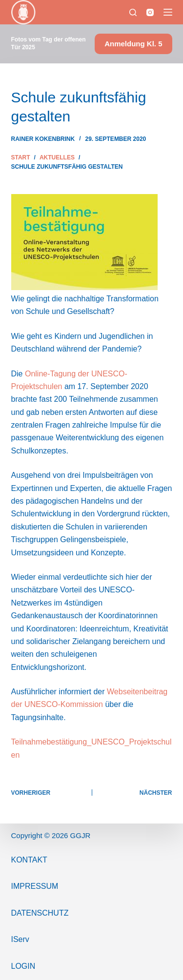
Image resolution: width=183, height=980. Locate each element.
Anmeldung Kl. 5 (133, 44)
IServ (20, 939)
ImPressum (35, 886)
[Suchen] (133, 12)
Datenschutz (40, 913)
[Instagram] (150, 12)
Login (23, 966)
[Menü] (168, 12)
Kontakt (29, 860)
